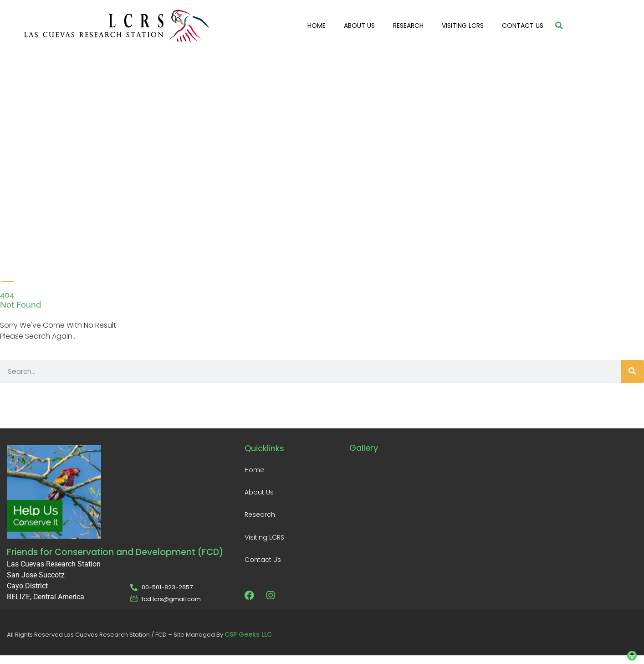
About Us (359, 26)
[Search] (633, 371)
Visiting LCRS (463, 26)
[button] (559, 26)
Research (408, 26)
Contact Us (523, 26)
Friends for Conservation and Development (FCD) (115, 552)
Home (317, 26)
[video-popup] (18, 134)
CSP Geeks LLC (248, 634)
